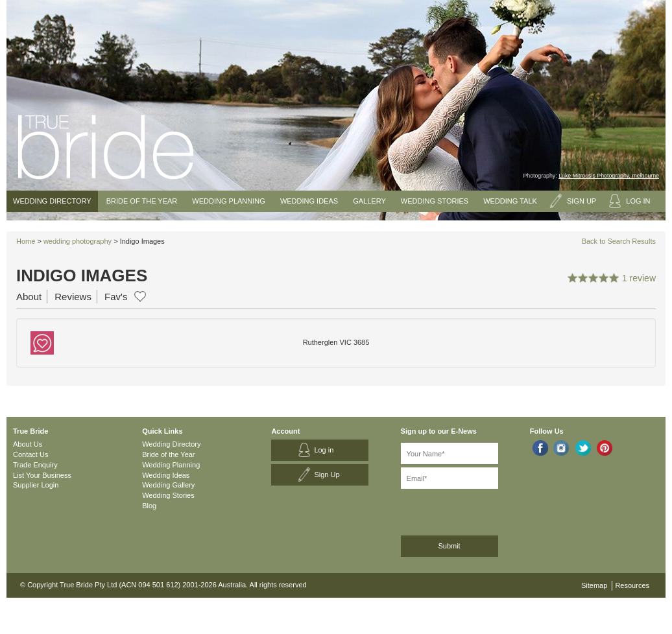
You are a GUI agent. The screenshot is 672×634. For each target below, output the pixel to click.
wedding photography (78, 241)
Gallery (369, 201)
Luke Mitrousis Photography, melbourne (609, 176)
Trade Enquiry (35, 465)
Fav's (116, 297)
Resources (632, 585)
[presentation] (470, 510)
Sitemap (594, 585)
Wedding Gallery (168, 485)
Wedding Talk (510, 201)
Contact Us (30, 454)
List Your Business (42, 475)
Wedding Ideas (309, 201)
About (29, 297)
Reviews (73, 297)
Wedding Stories (435, 201)
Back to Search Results (619, 241)
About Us (28, 444)
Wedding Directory (52, 201)
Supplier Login (36, 485)
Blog (149, 506)
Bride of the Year (142, 201)
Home (26, 241)
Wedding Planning (228, 201)
